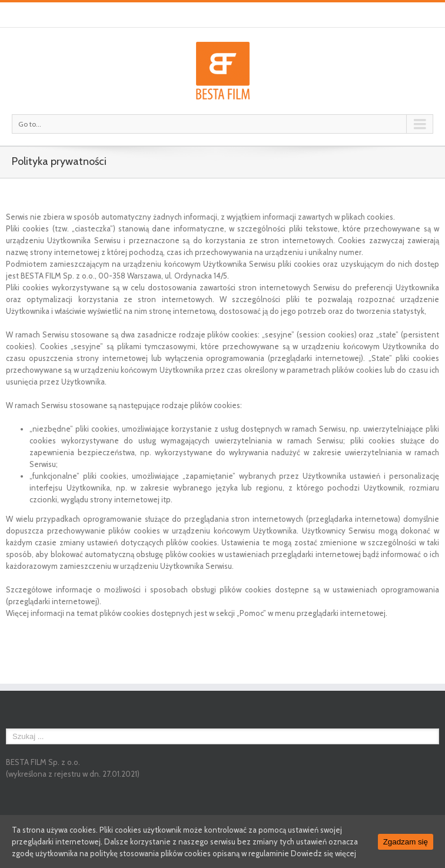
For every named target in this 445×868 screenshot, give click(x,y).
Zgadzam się (406, 842)
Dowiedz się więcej (323, 853)
